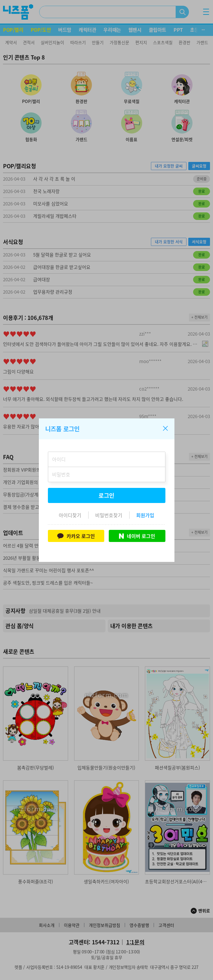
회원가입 (145, 515)
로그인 (107, 495)
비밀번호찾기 (109, 515)
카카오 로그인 (76, 536)
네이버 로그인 (137, 536)
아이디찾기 (70, 515)
